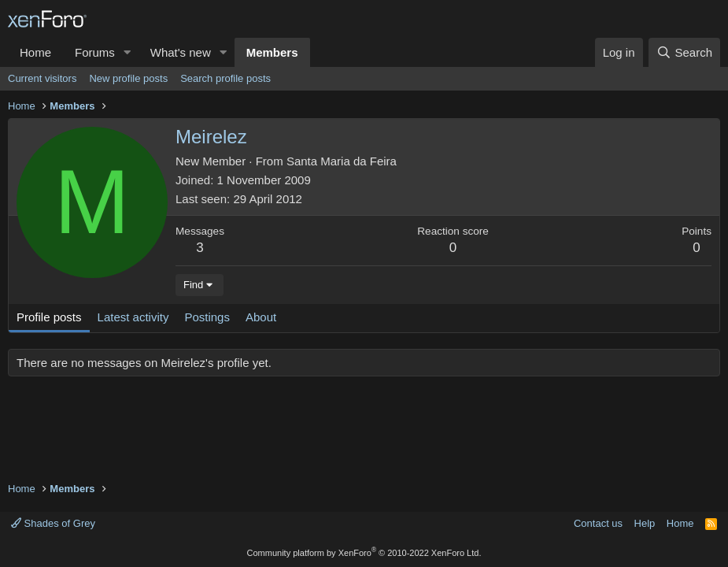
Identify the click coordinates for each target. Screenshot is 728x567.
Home (35, 52)
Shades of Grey (53, 523)
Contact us (598, 523)
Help (645, 523)
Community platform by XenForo (364, 553)
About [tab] (261, 317)
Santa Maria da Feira (342, 161)
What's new (181, 52)
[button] (127, 52)
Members (272, 52)
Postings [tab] (207, 317)
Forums (95, 52)
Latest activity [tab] (133, 317)
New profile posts (128, 78)
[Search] (684, 52)
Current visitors (42, 78)
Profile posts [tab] (49, 317)
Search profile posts (225, 78)
